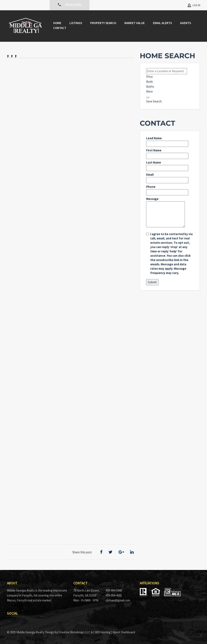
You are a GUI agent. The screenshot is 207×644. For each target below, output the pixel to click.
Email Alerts (162, 23)
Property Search (103, 23)
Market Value (135, 23)
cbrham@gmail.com (118, 600)
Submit (152, 282)
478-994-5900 (114, 590)
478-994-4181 (114, 595)
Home (57, 23)
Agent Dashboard (124, 632)
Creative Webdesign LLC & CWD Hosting (85, 632)
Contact (60, 28)
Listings (76, 23)
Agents (186, 23)
